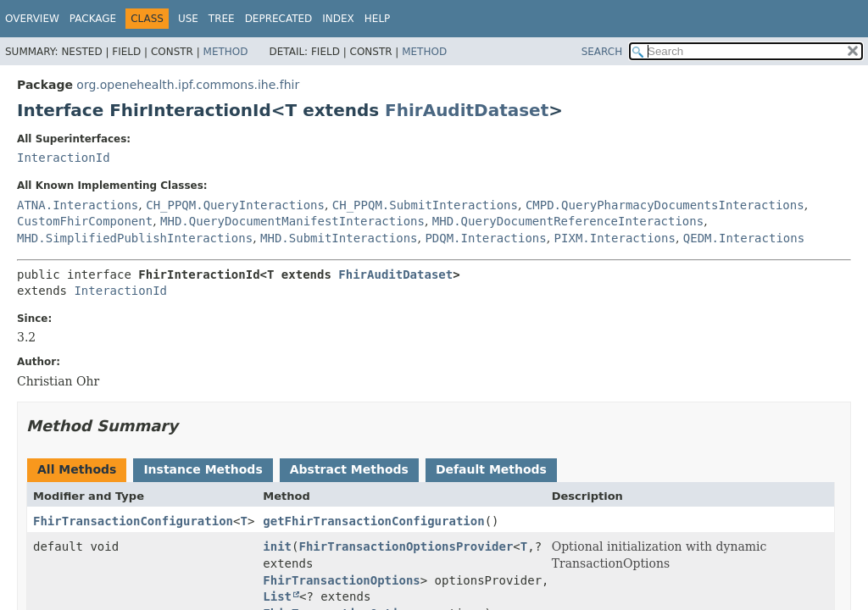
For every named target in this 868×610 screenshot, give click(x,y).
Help (378, 19)
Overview (32, 19)
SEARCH (602, 52)
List (277, 596)
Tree (222, 19)
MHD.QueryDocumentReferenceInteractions (568, 221)
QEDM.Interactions (744, 238)
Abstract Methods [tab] (349, 469)
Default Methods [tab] (491, 469)
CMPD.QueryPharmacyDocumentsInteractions (665, 205)
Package (93, 19)
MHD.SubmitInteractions (339, 238)
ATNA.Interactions (78, 205)
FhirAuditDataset (467, 110)
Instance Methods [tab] (203, 469)
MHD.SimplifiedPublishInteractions (135, 238)
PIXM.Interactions (615, 238)
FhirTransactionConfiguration (133, 521)
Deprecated (279, 19)
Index (338, 19)
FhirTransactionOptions (341, 580)
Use (188, 19)
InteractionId (64, 158)
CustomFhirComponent (85, 221)
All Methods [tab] (77, 469)
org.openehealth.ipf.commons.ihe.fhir (188, 85)
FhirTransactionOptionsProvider (406, 546)
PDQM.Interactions (485, 238)
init (277, 546)
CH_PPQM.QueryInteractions (235, 205)
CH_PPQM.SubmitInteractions (425, 205)
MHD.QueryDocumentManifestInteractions (292, 221)
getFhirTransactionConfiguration (373, 521)
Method (226, 52)
